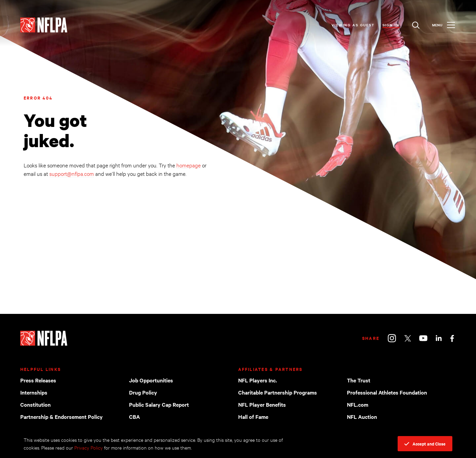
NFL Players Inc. (258, 380)
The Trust (359, 380)
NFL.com (358, 404)
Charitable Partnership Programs (278, 392)
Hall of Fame (253, 416)
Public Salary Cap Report (159, 404)
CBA (134, 416)
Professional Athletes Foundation (387, 392)
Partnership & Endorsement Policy (61, 416)
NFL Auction (362, 416)
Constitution (35, 404)
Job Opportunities (151, 380)
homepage (189, 165)
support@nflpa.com (72, 173)
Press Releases (38, 380)
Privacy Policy (89, 447)
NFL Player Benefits (262, 404)
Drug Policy (143, 392)
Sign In (391, 25)
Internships (34, 392)
